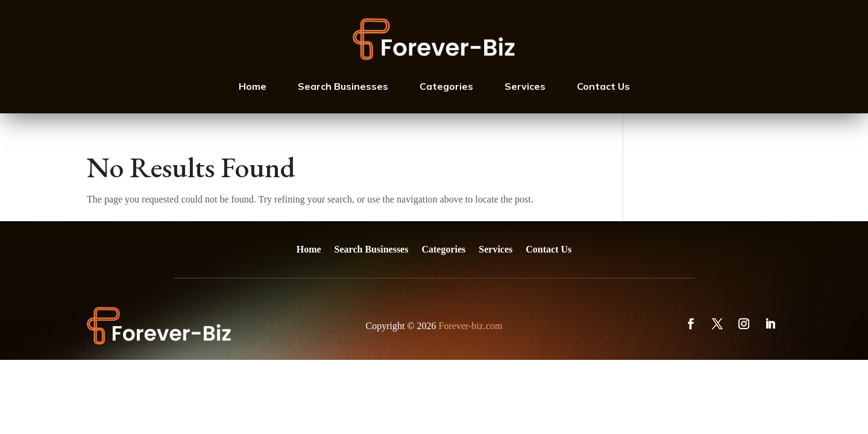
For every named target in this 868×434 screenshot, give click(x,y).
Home (253, 86)
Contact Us (603, 86)
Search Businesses (343, 86)
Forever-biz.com (471, 326)
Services (525, 86)
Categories (446, 86)
